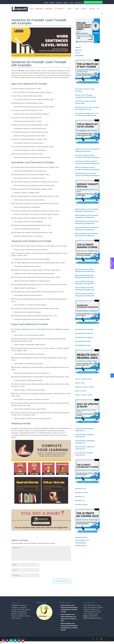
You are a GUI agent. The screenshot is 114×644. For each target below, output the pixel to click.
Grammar (84, 9)
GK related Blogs (81, 543)
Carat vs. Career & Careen (83, 379)
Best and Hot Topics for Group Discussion (85, 90)
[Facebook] (7, 641)
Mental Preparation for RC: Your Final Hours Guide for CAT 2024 (87, 108)
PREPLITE (52, 3)
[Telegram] (15, 641)
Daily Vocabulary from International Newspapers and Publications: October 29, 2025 (87, 235)
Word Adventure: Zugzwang (84, 329)
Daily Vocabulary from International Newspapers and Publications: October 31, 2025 (87, 210)
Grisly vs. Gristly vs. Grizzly (84, 395)
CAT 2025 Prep (59, 9)
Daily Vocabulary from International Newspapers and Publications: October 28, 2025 (87, 223)
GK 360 (77, 53)
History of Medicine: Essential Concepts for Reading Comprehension (87, 168)
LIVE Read (49, 9)
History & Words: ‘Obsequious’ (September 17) (85, 430)
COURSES (46, 3)
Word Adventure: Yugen (83, 345)
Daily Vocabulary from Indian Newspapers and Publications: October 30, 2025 (85, 277)
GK (98, 9)
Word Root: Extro (81, 489)
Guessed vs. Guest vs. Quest (84, 387)
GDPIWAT (78, 47)
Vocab (69, 9)
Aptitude (92, 9)
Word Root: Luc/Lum (82, 493)
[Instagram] (3, 641)
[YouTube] (23, 641)
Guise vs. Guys (80, 383)
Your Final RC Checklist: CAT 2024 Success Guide (86, 102)
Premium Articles (81, 546)
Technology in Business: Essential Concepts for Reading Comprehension (87, 162)
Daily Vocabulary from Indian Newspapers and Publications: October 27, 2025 (85, 289)
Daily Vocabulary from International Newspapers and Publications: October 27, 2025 (87, 229)
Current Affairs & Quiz (82, 540)
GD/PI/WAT (59, 3)
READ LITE (78, 50)
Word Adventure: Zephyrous (84, 333)
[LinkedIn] (19, 641)
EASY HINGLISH (79, 3)
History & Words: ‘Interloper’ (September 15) (84, 454)
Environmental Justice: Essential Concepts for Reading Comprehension (87, 174)
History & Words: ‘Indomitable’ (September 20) (85, 442)
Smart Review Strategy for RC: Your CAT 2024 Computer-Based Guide (87, 114)
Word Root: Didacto (81, 504)
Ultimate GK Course (81, 537)
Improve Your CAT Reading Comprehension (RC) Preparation (86, 96)
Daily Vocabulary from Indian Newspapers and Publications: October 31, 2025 (85, 270)
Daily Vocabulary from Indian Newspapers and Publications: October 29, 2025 (85, 295)
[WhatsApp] (11, 641)
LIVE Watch (40, 9)
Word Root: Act (80, 500)
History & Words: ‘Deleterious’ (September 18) (85, 436)
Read (77, 9)
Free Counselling (112, 263)
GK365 (72, 3)
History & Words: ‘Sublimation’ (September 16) (85, 448)
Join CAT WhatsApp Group (93, 2)
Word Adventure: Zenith (83, 341)
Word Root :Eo (80, 496)
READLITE (66, 3)
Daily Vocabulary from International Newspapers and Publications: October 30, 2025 (87, 216)
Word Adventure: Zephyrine (84, 337)
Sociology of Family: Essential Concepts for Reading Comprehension (87, 156)
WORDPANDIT (80, 56)
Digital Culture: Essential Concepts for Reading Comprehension (88, 150)
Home (31, 9)
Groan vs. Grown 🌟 (81, 391)
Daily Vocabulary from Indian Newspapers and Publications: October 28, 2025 (85, 283)
